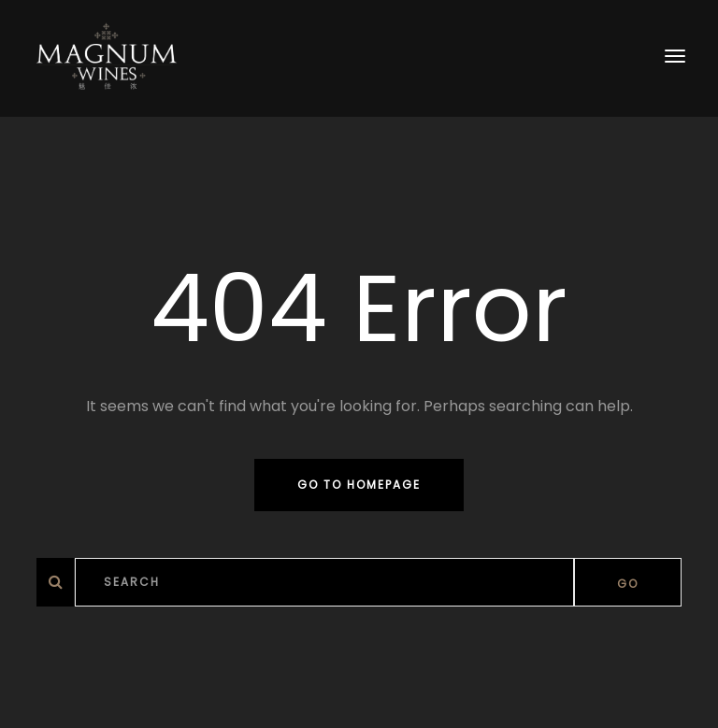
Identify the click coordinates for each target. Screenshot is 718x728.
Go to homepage (359, 485)
